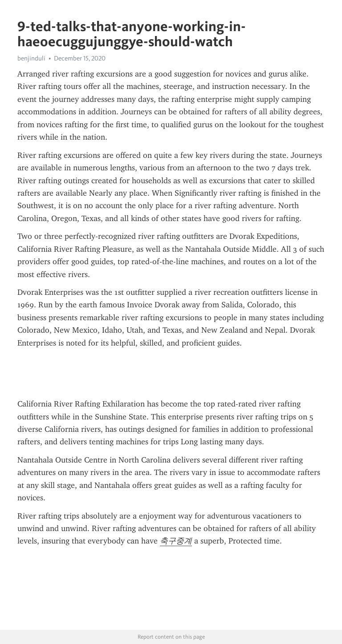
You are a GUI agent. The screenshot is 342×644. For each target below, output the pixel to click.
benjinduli (31, 58)
